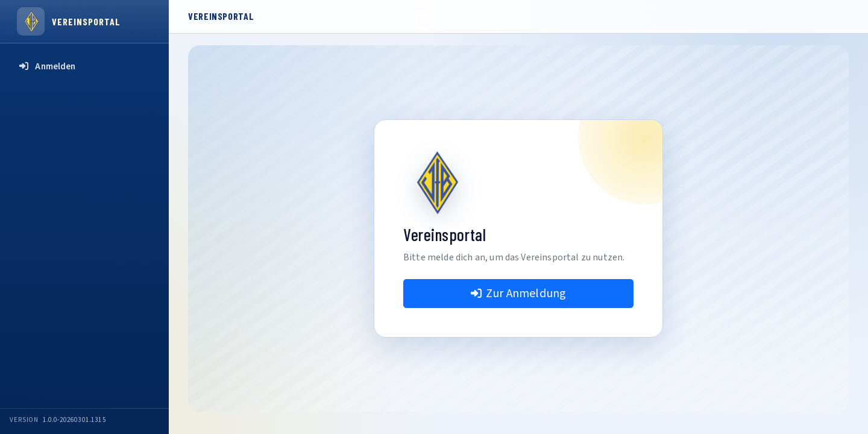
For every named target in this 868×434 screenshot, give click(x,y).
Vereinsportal (86, 21)
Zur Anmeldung (518, 294)
